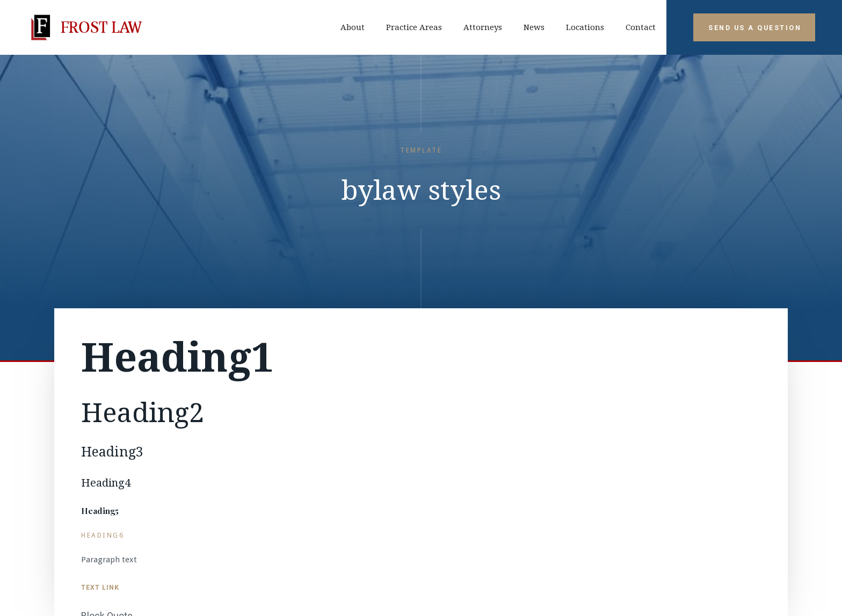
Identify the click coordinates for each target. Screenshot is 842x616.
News (534, 27)
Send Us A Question (755, 28)
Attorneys (483, 27)
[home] (84, 27)
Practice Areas (414, 27)
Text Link (100, 587)
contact (641, 27)
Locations (585, 27)
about (353, 27)
